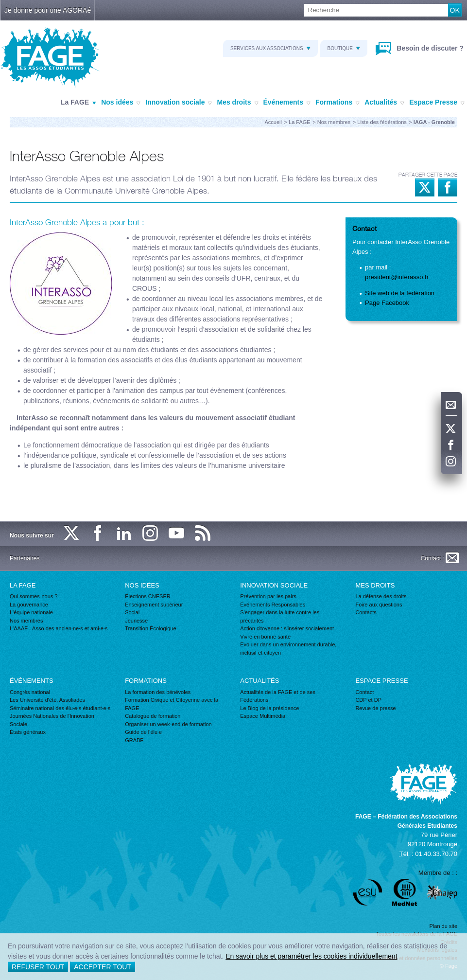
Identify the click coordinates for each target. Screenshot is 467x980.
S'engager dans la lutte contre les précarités (280, 616)
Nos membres (334, 122)
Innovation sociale (179, 103)
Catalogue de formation (153, 716)
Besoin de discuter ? (429, 48)
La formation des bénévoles (158, 692)
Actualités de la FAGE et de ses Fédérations (278, 696)
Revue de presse (375, 708)
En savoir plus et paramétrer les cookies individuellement (311, 956)
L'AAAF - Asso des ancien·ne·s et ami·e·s (59, 628)
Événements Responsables (273, 605)
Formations (337, 103)
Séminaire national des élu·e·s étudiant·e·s (60, 708)
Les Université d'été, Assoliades (47, 700)
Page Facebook (387, 303)
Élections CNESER (148, 596)
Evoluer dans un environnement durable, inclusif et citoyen (288, 649)
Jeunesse (136, 621)
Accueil (273, 122)
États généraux (28, 732)
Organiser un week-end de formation (168, 724)
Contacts (366, 612)
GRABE (134, 740)
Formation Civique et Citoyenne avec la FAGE (172, 704)
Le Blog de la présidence (269, 708)
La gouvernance (29, 605)
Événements (287, 103)
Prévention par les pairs (268, 596)
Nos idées (121, 103)
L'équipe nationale (31, 612)
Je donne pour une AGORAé (48, 10)
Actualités (384, 103)
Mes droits (237, 103)
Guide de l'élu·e (143, 732)
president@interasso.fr (397, 277)
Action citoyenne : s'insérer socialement (287, 628)
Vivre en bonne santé (265, 637)
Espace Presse (437, 103)
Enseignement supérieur (154, 605)
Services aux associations (270, 48)
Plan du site (443, 926)
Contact (364, 692)
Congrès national (30, 692)
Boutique (344, 48)
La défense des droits (381, 596)
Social (132, 612)
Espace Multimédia (263, 716)
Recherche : (0, 4)
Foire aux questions (379, 605)
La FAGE (78, 103)
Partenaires (25, 558)
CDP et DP (368, 700)
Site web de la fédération (400, 293)
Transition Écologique (150, 628)
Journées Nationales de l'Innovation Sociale (52, 720)
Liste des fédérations (382, 122)
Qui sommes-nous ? (34, 596)
